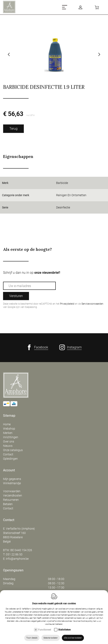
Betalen (8, 504)
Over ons (9, 441)
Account (9, 470)
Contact (8, 454)
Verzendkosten (13, 495)
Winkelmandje (12, 483)
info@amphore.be (17, 559)
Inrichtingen (11, 437)
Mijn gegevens (12, 479)
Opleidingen (10, 459)
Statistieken (65, 630)
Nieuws (8, 446)
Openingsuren (13, 570)
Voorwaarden (12, 491)
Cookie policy (87, 621)
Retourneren (11, 500)
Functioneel (45, 630)
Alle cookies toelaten (73, 638)
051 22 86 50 (14, 554)
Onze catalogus (13, 450)
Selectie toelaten (51, 638)
